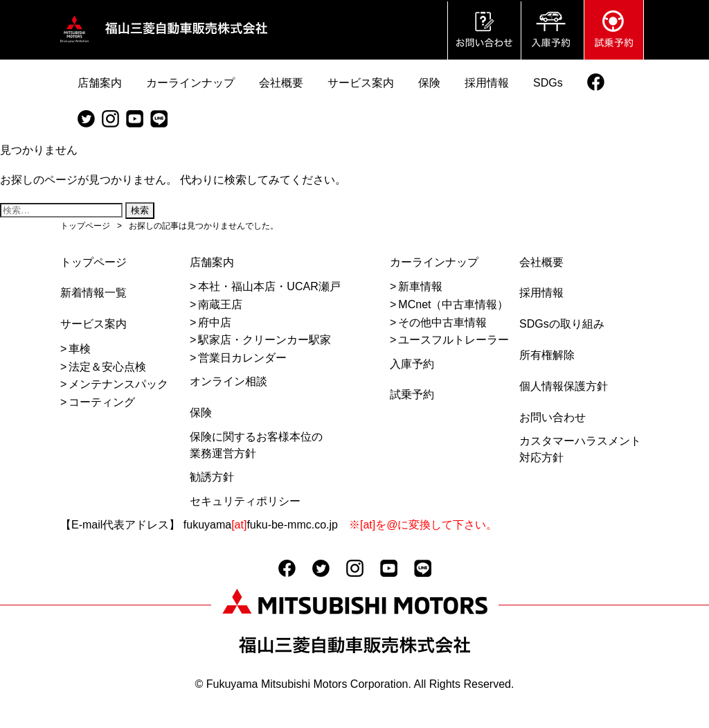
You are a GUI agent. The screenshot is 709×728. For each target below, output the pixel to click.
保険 (201, 412)
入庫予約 (412, 364)
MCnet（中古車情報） (453, 304)
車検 (80, 349)
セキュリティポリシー (245, 501)
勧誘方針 (212, 477)
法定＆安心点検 (107, 367)
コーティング (102, 402)
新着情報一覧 (93, 293)
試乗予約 (412, 394)
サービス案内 (93, 324)
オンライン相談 (228, 381)
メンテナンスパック (118, 384)
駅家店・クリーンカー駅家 (264, 340)
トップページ (93, 262)
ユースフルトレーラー (454, 340)
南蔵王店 (220, 304)
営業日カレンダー (242, 358)
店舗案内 (212, 262)
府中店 (215, 322)
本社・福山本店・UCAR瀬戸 (269, 286)
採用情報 (541, 293)
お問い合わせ (553, 417)
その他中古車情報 (442, 322)
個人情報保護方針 (564, 386)
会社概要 (541, 262)
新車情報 (420, 286)
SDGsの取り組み (562, 324)
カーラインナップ (434, 262)
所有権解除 (547, 355)
